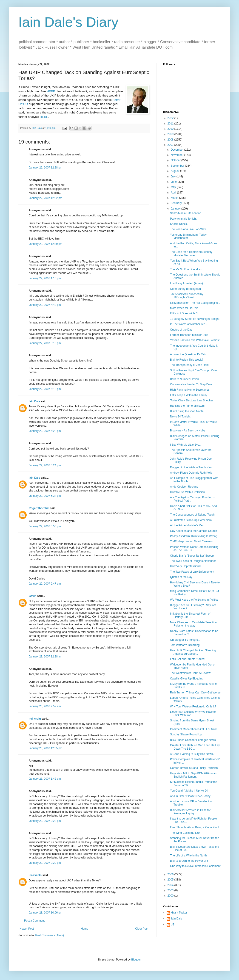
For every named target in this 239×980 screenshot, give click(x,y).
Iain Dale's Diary (68, 22)
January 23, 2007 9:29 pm (45, 863)
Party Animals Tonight (183, 219)
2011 (171, 124)
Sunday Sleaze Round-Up (186, 734)
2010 (171, 129)
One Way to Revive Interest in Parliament (195, 866)
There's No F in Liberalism (186, 269)
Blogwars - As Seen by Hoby (188, 431)
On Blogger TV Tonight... (185, 640)
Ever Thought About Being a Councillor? (195, 827)
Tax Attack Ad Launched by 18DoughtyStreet (187, 296)
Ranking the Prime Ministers (187, 406)
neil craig (35, 719)
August (175, 171)
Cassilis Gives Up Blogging (187, 679)
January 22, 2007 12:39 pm (46, 244)
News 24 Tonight (180, 417)
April (174, 193)
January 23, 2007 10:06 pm (46, 913)
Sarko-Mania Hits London (186, 213)
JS (173, 925)
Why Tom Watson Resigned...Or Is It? (193, 707)
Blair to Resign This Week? (187, 360)
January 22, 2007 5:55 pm (45, 526)
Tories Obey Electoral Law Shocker (192, 400)
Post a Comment (34, 921)
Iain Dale (34, 401)
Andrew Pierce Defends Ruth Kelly (191, 473)
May (174, 187)
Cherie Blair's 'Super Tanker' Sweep (192, 556)
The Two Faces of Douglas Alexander (193, 561)
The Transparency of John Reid (189, 365)
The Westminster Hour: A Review (190, 673)
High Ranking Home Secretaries (190, 390)
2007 (171, 145)
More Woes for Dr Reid (184, 308)
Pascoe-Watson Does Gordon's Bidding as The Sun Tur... (194, 549)
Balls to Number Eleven (184, 379)
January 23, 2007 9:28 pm (45, 821)
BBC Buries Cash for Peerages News (193, 740)
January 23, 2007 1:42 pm (45, 779)
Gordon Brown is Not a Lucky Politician (194, 768)
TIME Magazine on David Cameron (192, 541)
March (175, 198)
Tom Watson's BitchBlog (185, 645)
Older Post (142, 929)
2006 (171, 874)
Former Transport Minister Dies (189, 335)
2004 (171, 885)
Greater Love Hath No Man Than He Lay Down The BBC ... (195, 747)
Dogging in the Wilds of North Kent (191, 467)
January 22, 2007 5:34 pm (45, 496)
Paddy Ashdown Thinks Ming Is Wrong (194, 536)
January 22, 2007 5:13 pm (45, 389)
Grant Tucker (179, 913)
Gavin (33, 596)
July (174, 177)
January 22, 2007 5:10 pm (45, 343)
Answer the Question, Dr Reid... (189, 354)
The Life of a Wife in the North (188, 856)
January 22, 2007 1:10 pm (45, 278)
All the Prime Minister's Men (187, 525)
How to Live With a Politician (187, 492)
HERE (51, 91)
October (176, 160)
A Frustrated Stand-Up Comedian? (191, 520)
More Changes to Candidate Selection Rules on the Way (193, 624)
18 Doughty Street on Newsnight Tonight (195, 319)
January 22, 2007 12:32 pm (46, 198)
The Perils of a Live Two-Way (188, 229)
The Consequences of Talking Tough (192, 515)
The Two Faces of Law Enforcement (192, 572)
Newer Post (27, 929)
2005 (171, 880)
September (178, 166)
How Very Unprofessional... (187, 566)
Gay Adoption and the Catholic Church (193, 531)
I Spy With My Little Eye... (186, 445)
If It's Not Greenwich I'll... (185, 313)
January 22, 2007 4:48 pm (45, 305)
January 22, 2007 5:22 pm (45, 431)
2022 (171, 118)
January (176, 209)
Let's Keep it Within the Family (189, 395)
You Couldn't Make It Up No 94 (189, 791)
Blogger (136, 960)
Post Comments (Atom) (50, 935)
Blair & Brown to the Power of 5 (189, 861)
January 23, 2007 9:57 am (45, 706)
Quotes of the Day (181, 330)
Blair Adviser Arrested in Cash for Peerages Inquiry (190, 812)
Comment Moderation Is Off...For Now (193, 729)
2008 (171, 140)
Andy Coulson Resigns (184, 487)
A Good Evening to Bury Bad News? (192, 754)
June (174, 182)
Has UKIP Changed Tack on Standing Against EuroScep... (193, 652)
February (177, 203)
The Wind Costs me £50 (185, 833)
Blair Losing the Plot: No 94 (187, 411)
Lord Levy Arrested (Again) (186, 283)
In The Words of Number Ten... (189, 324)
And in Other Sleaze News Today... (191, 796)
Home (85, 929)
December (178, 150)
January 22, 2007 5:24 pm (45, 465)
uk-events (35, 875)
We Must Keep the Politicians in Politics (194, 600)
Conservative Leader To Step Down (192, 384)
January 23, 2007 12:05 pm (46, 748)
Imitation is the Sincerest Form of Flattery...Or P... (190, 615)
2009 (171, 134)
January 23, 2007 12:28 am (46, 657)
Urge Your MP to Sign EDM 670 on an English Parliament (193, 775)
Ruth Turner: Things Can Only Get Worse (195, 693)
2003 (171, 890)
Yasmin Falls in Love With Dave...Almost (195, 340)
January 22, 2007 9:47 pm (45, 584)
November (178, 155)
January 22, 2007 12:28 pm (46, 168)
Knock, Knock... (180, 224)
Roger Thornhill (39, 508)
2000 (171, 896)
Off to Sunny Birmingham (185, 289)
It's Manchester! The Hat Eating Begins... (195, 303)
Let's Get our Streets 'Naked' (188, 659)
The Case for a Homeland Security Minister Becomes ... (191, 254)
